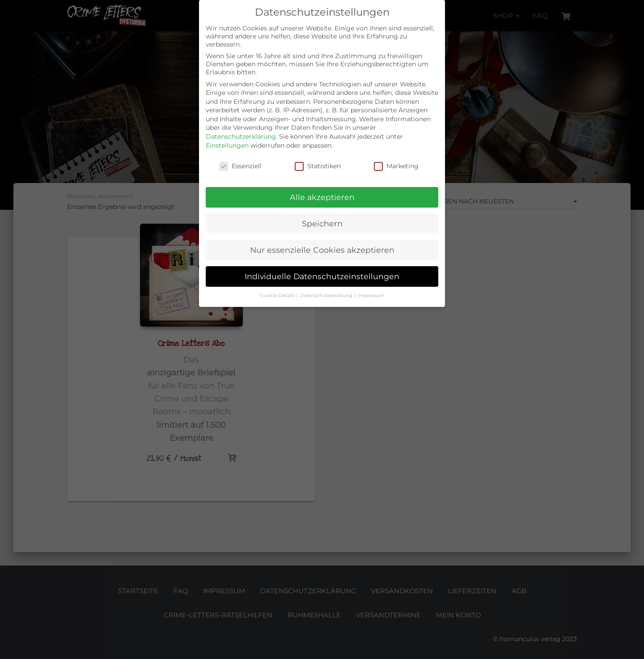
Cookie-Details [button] (278, 295)
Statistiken (318, 166)
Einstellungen (227, 145)
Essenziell (240, 166)
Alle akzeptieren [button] (322, 197)
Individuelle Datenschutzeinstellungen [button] (322, 276)
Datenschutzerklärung (241, 136)
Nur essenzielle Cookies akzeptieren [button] (322, 250)
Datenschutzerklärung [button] (327, 295)
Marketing (396, 166)
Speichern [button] (322, 223)
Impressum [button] (371, 295)
